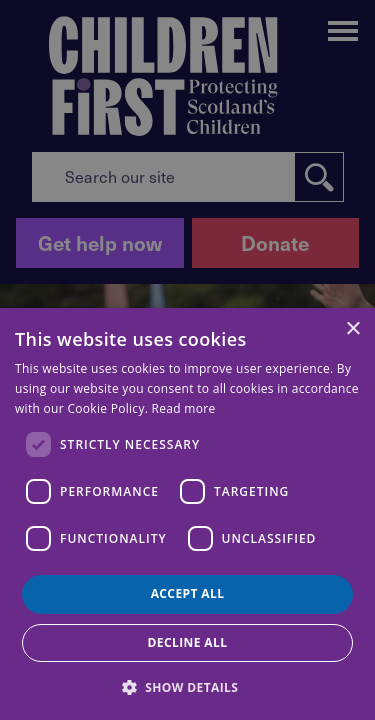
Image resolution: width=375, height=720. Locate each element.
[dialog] (187, 514)
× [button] (352, 329)
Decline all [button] (188, 642)
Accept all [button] (188, 593)
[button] (188, 686)
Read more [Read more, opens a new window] (184, 408)
